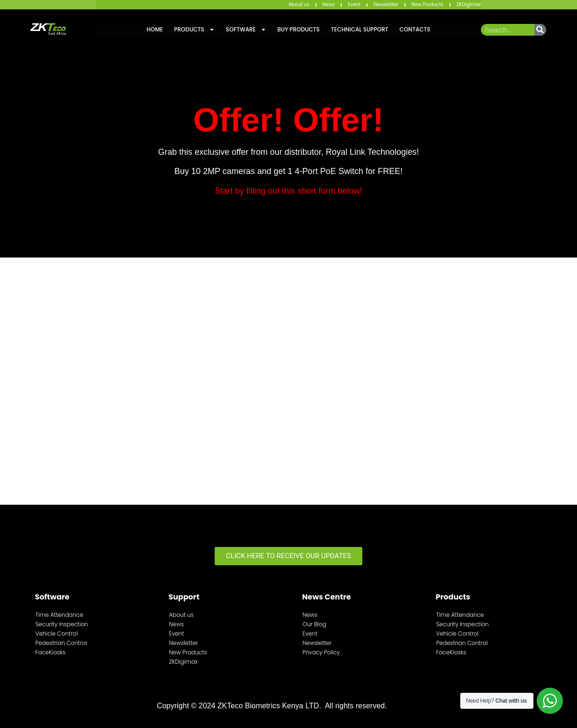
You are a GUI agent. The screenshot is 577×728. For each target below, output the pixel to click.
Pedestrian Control (61, 643)
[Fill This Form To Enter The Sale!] (286, 379)
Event (354, 4)
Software (246, 30)
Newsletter (386, 4)
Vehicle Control (57, 633)
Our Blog (315, 624)
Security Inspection (62, 624)
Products (195, 30)
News (329, 4)
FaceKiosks (51, 652)
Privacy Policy (322, 652)
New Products (427, 4)
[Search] (540, 30)
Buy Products (299, 29)
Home (155, 29)
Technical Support (360, 29)
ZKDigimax (469, 4)
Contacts (415, 29)
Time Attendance (60, 615)
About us (299, 4)
